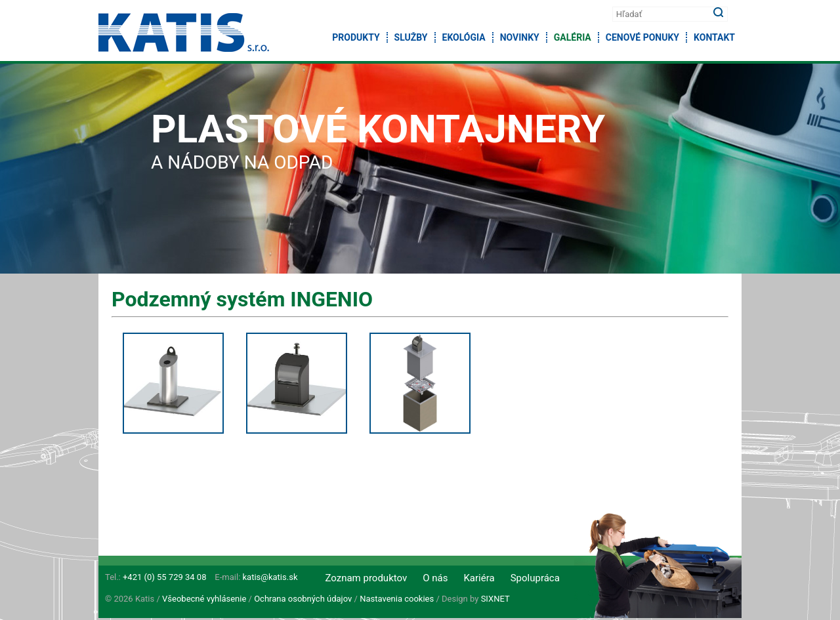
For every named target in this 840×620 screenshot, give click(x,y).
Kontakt (714, 37)
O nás (435, 578)
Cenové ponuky (642, 37)
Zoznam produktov (366, 578)
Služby (411, 37)
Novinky (520, 37)
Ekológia (464, 37)
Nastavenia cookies (397, 599)
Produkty (356, 37)
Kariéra (479, 578)
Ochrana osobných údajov (303, 599)
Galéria (573, 37)
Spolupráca (535, 578)
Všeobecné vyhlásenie (204, 599)
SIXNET (495, 599)
